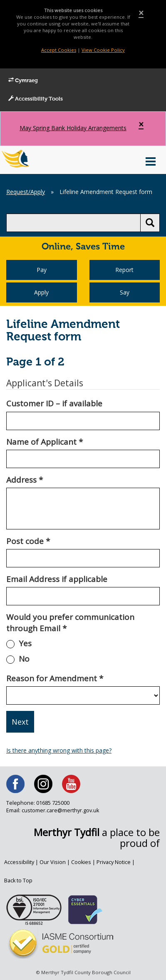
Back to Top (18, 880)
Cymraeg (23, 81)
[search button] (150, 223)
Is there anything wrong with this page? (59, 750)
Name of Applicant (45, 442)
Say (125, 292)
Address (25, 480)
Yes (25, 643)
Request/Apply (26, 192)
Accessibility (19, 862)
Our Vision (53, 862)
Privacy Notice (114, 862)
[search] (73, 223)
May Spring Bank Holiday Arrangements (73, 128)
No (24, 659)
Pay (42, 270)
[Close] (141, 13)
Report (124, 270)
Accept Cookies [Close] (59, 50)
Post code (28, 541)
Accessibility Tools (36, 99)
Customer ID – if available (54, 403)
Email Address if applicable (57, 579)
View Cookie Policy (103, 50)
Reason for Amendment (55, 678)
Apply (41, 292)
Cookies (81, 862)
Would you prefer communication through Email (70, 623)
